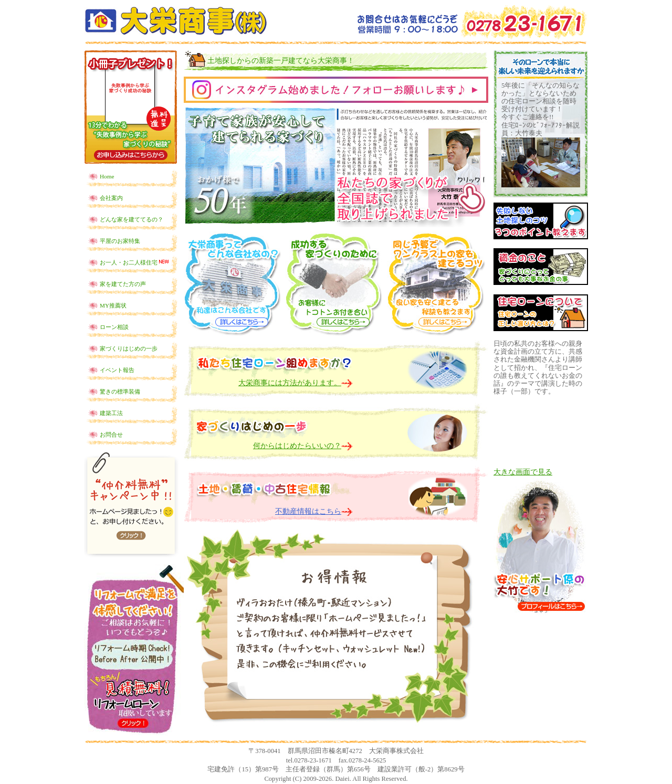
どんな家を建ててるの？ (132, 219)
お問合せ (111, 435)
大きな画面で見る (523, 472)
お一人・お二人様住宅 (135, 262)
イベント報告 (117, 370)
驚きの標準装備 (120, 391)
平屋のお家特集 (120, 241)
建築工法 (111, 413)
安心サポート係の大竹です (541, 547)
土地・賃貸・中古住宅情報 (275, 485)
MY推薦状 (113, 305)
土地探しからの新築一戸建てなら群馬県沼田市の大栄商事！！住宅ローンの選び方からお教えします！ (176, 21)
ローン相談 (114, 327)
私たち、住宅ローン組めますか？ (275, 359)
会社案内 (111, 198)
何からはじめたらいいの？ (297, 446)
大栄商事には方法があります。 (290, 383)
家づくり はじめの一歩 (275, 421)
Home (107, 176)
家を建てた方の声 (123, 284)
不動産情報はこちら (308, 511)
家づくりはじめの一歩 (129, 348)
